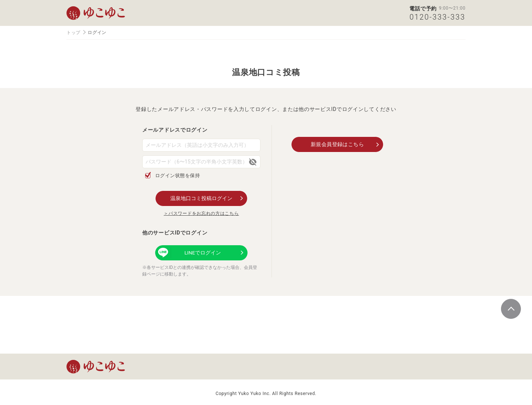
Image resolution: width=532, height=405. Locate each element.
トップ (74, 33)
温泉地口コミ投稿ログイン (201, 198)
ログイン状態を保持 (178, 175)
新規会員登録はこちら (337, 144)
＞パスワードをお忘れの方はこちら (201, 213)
